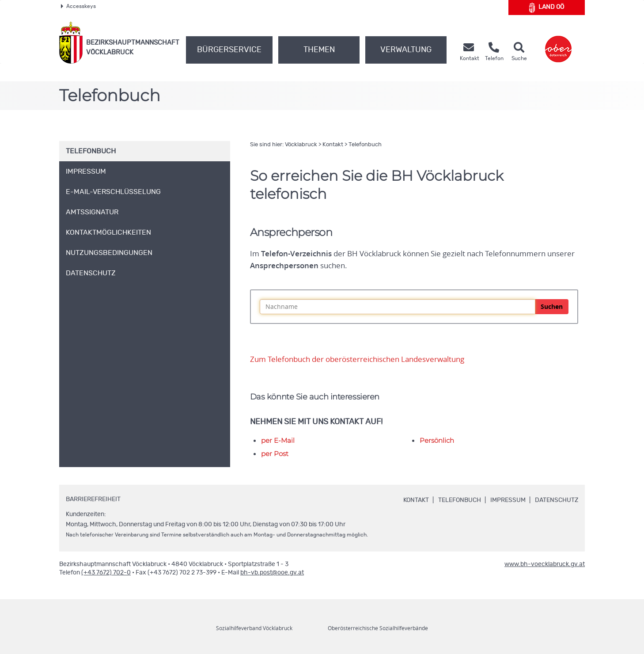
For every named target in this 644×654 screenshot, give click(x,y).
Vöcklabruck (301, 145)
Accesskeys (78, 6)
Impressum (508, 500)
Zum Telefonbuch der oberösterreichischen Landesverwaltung (357, 359)
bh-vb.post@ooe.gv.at (272, 573)
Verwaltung (406, 50)
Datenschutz (557, 500)
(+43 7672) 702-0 (106, 573)
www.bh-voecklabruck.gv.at (545, 564)
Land (547, 8)
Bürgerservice (229, 50)
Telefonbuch (365, 145)
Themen (319, 50)
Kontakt (333, 145)
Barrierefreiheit (93, 499)
